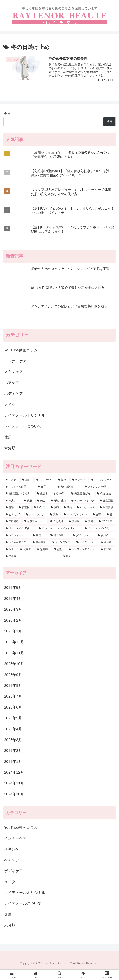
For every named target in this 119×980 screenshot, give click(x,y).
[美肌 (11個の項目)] (28, 501)
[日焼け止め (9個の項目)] (59, 501)
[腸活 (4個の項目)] (39, 536)
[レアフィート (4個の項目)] (17, 536)
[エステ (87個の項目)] (12, 480)
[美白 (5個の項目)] (55, 515)
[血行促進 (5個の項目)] (57, 522)
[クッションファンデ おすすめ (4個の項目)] (59, 529)
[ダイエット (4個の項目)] (83, 536)
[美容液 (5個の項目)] (75, 522)
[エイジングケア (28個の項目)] (102, 480)
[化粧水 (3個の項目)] (26, 550)
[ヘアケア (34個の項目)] (80, 480)
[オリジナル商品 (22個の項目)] (19, 487)
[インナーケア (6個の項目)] (86, 508)
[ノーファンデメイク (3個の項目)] (83, 550)
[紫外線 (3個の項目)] (43, 550)
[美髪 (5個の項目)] (90, 522)
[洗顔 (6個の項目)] (55, 508)
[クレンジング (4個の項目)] (62, 543)
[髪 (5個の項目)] (110, 515)
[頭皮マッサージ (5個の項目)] (35, 522)
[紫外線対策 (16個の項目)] (69, 487)
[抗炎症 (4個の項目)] (106, 536)
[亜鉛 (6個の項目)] (68, 508)
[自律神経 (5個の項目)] (13, 522)
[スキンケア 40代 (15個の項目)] (99, 487)
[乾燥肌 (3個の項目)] (107, 550)
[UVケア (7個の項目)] (40, 508)
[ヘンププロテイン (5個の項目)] (76, 515)
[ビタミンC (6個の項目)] (14, 515)
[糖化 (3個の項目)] (88, 557)
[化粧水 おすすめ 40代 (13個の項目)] (52, 494)
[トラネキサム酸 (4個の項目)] (17, 543)
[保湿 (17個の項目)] (45, 487)
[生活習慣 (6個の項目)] (107, 508)
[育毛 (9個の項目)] (10, 508)
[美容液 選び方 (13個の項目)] (82, 494)
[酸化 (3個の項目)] (59, 550)
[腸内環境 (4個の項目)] (59, 536)
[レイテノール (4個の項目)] (86, 543)
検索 (7, 114)
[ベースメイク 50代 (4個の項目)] (20, 529)
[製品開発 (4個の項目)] (40, 543)
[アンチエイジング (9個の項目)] (83, 501)
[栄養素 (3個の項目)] (32, 557)
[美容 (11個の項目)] (42, 501)
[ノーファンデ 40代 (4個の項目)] (99, 529)
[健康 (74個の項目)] (63, 480)
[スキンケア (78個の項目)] (45, 480)
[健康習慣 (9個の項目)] (107, 501)
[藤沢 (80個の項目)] (27, 480)
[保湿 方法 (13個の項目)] (105, 494)
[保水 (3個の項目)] (11, 550)
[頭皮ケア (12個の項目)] (12, 501)
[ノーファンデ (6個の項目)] (36, 515)
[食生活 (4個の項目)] (107, 543)
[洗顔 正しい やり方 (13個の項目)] (19, 494)
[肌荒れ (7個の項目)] (24, 508)
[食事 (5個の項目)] (98, 515)
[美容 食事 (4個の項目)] (106, 522)
